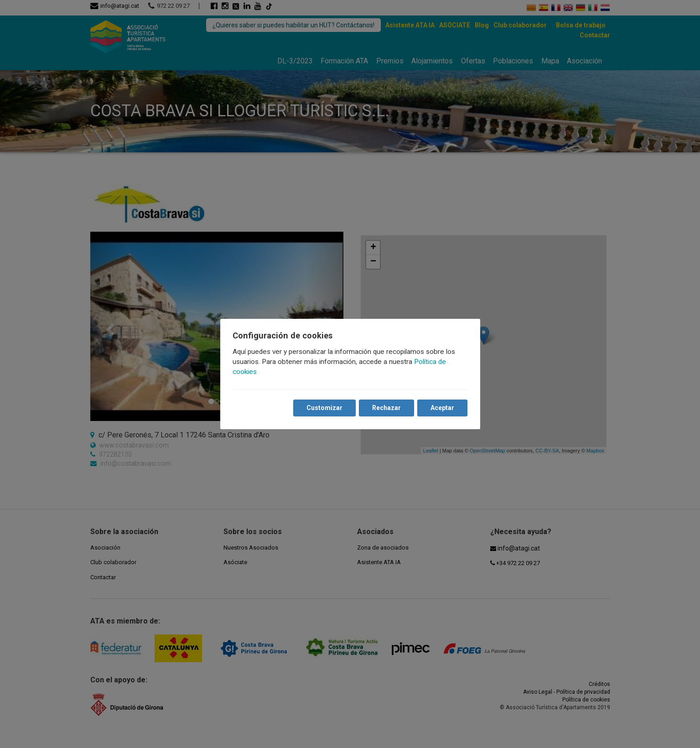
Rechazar (386, 408)
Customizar (324, 408)
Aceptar (442, 408)
